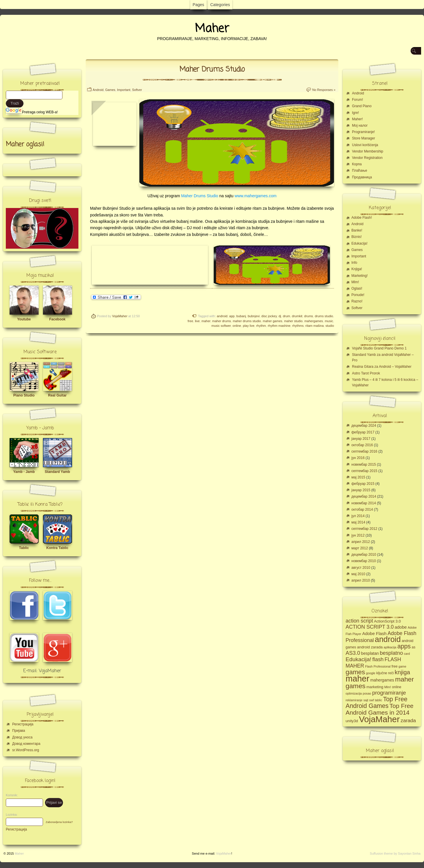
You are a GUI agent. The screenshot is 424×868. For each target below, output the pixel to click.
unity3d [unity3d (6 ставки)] (352, 721)
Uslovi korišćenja (365, 145)
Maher (212, 29)
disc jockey (269, 316)
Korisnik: (10, 795)
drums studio (324, 316)
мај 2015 (358, 477)
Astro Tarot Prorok (366, 373)
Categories (220, 5)
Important (124, 90)
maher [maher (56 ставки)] (357, 679)
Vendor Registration (367, 158)
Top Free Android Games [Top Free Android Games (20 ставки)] (377, 703)
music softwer (221, 326)
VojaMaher (120, 316)
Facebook (57, 319)
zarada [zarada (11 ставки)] (408, 720)
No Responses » (324, 90)
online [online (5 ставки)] (397, 687)
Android (98, 90)
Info (354, 263)
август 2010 (361, 568)
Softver (137, 90)
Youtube (24, 319)
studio (330, 326)
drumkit (297, 316)
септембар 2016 (364, 451)
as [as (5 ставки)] (414, 647)
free (190, 321)
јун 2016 (358, 458)
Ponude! (358, 295)
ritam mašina (315, 326)
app (232, 316)
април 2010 (361, 580)
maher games (273, 321)
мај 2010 (358, 574)
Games (110, 90)
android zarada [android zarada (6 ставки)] (370, 647)
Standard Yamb (57, 472)
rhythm (261, 326)
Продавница (362, 177)
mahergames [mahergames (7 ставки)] (382, 680)
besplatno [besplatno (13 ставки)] (391, 653)
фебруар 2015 (363, 484)
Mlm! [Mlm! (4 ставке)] (388, 687)
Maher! (357, 119)
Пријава (19, 731)
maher (206, 321)
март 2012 (360, 548)
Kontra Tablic (58, 548)
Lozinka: (10, 815)
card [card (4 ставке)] (407, 654)
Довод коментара (26, 744)
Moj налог (360, 125)
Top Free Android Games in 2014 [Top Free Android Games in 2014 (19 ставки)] (380, 709)
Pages (198, 5)
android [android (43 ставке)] (388, 639)
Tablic (24, 548)
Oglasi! (357, 288)
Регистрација (23, 724)
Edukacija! (359, 243)
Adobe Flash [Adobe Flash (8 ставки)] (374, 633)
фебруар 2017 (363, 432)
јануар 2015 (361, 490)
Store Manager (363, 138)
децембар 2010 (364, 555)
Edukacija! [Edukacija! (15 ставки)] (359, 659)
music (329, 321)
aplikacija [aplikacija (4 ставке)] (390, 647)
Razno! (357, 301)
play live (249, 326)
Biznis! (356, 237)
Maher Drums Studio (212, 70)
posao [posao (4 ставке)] (367, 693)
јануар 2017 (361, 439)
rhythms (298, 326)
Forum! (357, 100)
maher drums (222, 321)
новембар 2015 (364, 465)
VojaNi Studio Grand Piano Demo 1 (379, 348)
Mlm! (355, 282)
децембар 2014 (364, 496)
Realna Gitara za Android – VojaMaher (382, 367)
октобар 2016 (362, 445)
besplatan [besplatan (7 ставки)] (370, 653)
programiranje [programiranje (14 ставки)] (389, 693)
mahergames (314, 321)
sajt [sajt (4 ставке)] (366, 700)
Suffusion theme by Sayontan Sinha (395, 853)
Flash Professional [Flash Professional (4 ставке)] (378, 666)
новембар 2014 (364, 503)
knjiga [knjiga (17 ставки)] (402, 672)
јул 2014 (358, 516)
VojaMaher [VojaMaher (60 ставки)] (379, 719)
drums (309, 316)
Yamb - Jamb (24, 472)
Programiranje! (363, 132)
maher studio (293, 321)
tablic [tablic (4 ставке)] (379, 700)
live (197, 321)
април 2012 (361, 542)
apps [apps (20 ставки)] (404, 646)
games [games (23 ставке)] (355, 672)
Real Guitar (57, 395)
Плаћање (360, 171)
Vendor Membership (368, 151)
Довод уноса (22, 737)
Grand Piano (362, 106)
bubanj (241, 316)
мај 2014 (358, 522)
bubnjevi (254, 316)
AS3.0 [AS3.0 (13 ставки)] (353, 653)
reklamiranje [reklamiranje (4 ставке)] (354, 700)
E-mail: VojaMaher (42, 671)
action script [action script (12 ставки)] (359, 621)
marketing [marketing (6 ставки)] (375, 687)
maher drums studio (247, 321)
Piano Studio (24, 395)
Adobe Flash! (362, 218)
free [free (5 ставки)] (395, 666)
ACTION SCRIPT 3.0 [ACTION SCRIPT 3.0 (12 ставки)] (370, 627)
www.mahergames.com (256, 196)
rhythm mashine (279, 326)
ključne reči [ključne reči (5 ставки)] (385, 673)
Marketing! (360, 276)
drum (286, 316)
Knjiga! (357, 269)
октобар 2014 (362, 510)
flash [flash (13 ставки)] (378, 659)
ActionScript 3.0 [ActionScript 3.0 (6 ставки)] (388, 621)
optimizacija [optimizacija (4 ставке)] (354, 693)
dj (280, 316)
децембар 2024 (364, 426)
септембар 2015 (364, 471)
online (237, 326)
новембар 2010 (364, 561)
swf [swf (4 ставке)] (371, 700)
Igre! (355, 113)
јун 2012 (358, 535)
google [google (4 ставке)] (371, 673)
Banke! (357, 230)
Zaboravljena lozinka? (59, 822)
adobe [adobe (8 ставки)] (401, 627)
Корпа (357, 164)
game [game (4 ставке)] (402, 666)
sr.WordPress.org (26, 750)
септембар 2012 (364, 529)
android (222, 316)
